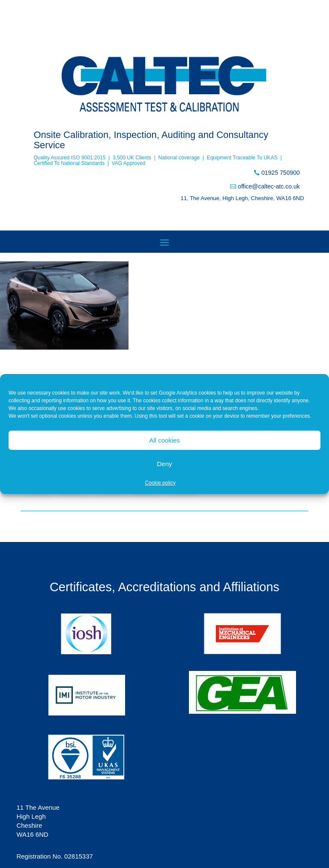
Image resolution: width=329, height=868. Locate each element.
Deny (164, 464)
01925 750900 (281, 173)
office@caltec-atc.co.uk (269, 186)
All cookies (164, 440)
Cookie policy (160, 483)
